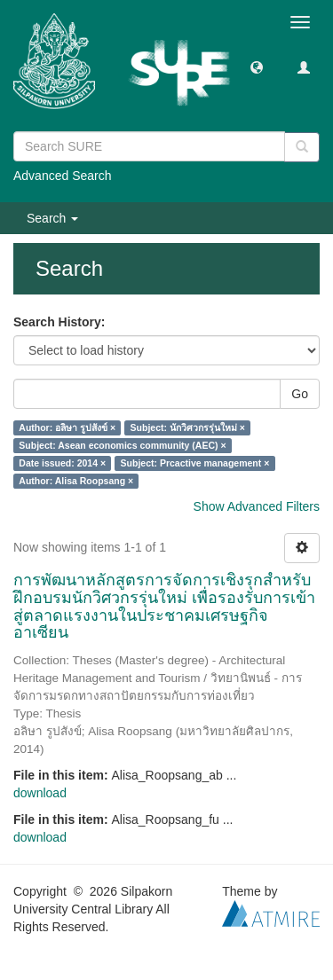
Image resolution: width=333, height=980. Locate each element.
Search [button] (52, 218)
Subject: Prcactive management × (195, 463)
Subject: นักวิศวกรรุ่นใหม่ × (188, 427)
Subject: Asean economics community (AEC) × (122, 445)
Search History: (59, 322)
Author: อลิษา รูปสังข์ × (67, 427)
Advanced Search (63, 176)
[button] (257, 67)
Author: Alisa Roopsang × (76, 481)
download (40, 793)
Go (300, 394)
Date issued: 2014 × (62, 463)
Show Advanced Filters (257, 506)
